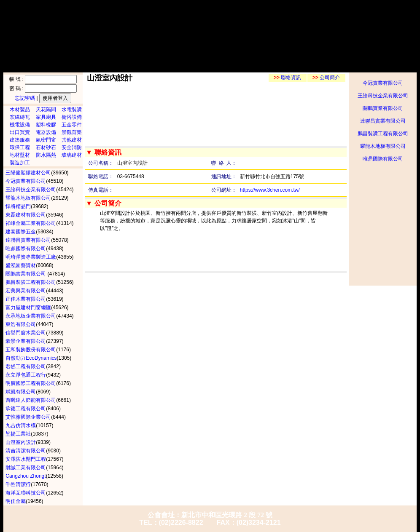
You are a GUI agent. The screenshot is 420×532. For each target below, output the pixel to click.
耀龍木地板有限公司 (383, 146)
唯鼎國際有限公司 (383, 159)
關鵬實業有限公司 (383, 108)
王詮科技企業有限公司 (383, 96)
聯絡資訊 (287, 78)
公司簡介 (326, 78)
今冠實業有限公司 (383, 83)
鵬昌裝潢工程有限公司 (383, 134)
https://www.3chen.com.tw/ (270, 190)
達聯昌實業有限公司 (383, 121)
